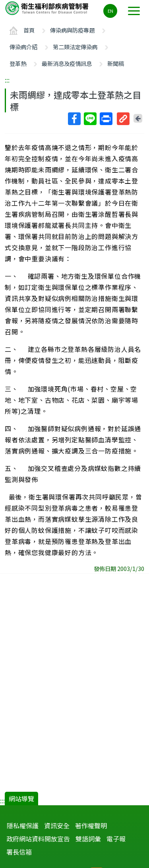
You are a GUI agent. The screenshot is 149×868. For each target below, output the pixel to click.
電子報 (116, 839)
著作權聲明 (91, 826)
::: (7, 80)
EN (110, 11)
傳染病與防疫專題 (72, 30)
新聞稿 (116, 63)
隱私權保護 (23, 826)
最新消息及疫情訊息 (67, 63)
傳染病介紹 (23, 47)
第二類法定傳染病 (75, 47)
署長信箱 (19, 852)
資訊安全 (57, 826)
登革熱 (18, 63)
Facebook (74, 119)
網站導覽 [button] (21, 799)
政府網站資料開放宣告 (38, 839)
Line (90, 119)
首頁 (29, 30)
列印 (106, 119)
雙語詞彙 (88, 839)
